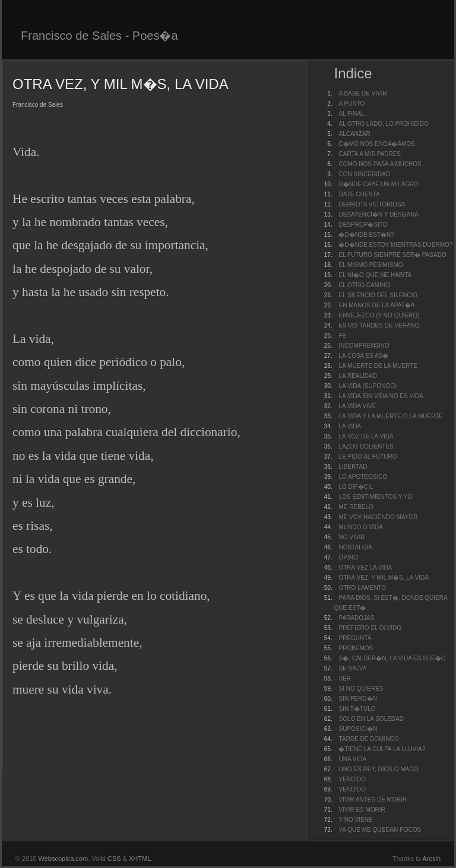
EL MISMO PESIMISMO (370, 265)
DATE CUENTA (359, 194)
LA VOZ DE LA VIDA (366, 436)
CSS (114, 859)
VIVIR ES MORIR (362, 810)
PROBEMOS (356, 648)
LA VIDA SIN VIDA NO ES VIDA (381, 396)
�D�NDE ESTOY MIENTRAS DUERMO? (395, 245)
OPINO (348, 557)
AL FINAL (351, 114)
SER (345, 678)
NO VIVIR (351, 537)
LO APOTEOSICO (363, 477)
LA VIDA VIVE (357, 406)
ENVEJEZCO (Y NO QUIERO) (379, 315)
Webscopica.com (64, 859)
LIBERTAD (353, 467)
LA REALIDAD (357, 376)
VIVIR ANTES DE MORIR (372, 799)
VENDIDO (352, 789)
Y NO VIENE (355, 820)
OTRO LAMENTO (362, 588)
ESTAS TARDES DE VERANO (379, 325)
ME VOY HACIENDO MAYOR (378, 517)
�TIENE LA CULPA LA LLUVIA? (382, 749)
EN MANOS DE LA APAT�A (376, 305)
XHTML (140, 859)
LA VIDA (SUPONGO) (368, 386)
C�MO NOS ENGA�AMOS (376, 144)
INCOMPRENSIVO (364, 346)
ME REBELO (356, 507)
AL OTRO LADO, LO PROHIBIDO (383, 124)
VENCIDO (352, 779)
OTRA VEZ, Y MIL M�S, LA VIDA (384, 578)
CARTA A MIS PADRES (369, 154)
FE (342, 336)
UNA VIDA (352, 759)
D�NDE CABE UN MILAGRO (378, 184)
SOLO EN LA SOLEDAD (371, 719)
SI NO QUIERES (361, 689)
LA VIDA (350, 426)
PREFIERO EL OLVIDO (370, 628)
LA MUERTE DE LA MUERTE (378, 366)
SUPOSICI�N (358, 729)
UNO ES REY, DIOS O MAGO (378, 769)
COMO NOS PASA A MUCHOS (380, 164)
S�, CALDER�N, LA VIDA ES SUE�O (392, 658)
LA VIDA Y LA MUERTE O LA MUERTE (390, 416)
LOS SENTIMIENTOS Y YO (375, 497)
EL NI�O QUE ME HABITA (375, 275)
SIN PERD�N (357, 699)
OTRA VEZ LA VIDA (365, 567)
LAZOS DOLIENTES (366, 446)
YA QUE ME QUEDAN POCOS (380, 830)
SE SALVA (352, 668)
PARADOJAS (356, 618)
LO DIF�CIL (356, 487)
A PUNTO (351, 104)
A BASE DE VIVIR (362, 93)
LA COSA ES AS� (363, 356)
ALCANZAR (354, 134)
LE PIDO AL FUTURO (368, 457)
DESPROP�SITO (363, 225)
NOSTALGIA (355, 547)
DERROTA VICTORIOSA (372, 204)
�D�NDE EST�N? (366, 235)
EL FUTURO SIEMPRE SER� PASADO (392, 255)
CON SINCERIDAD (364, 174)
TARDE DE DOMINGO (368, 739)
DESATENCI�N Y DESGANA (378, 214)
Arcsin (432, 859)
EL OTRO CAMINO (364, 285)
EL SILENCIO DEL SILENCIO (378, 295)
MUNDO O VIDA (360, 527)
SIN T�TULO (357, 709)
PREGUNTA (355, 638)
